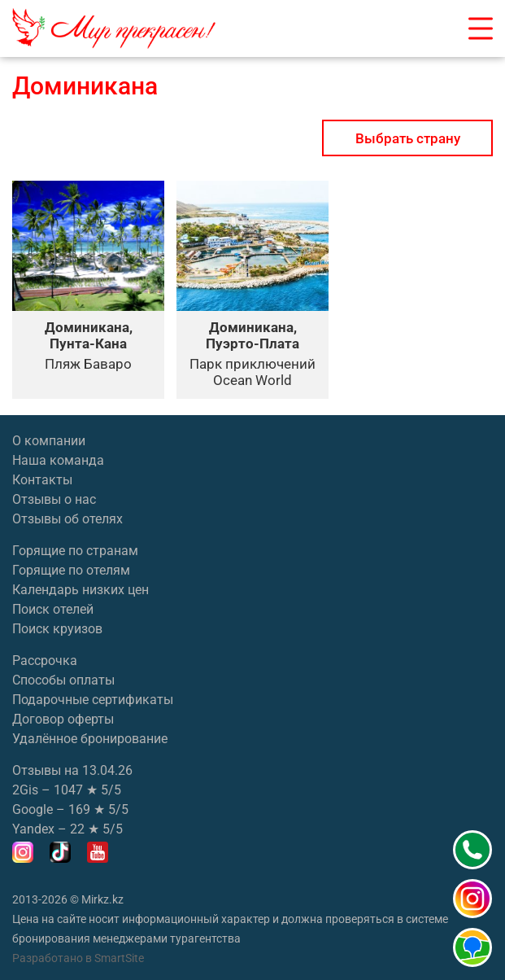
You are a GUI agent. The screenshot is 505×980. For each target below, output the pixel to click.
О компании (49, 441)
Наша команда (58, 460)
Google (33, 809)
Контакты (42, 480)
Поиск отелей (53, 609)
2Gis (25, 790)
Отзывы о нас (54, 499)
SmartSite (119, 958)
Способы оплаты (63, 680)
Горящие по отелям (71, 570)
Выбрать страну (408, 138)
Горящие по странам (75, 551)
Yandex (33, 829)
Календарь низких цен (81, 590)
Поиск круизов (57, 629)
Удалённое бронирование (90, 739)
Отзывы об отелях (67, 519)
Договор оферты (63, 719)
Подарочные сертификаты (93, 700)
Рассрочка (45, 661)
